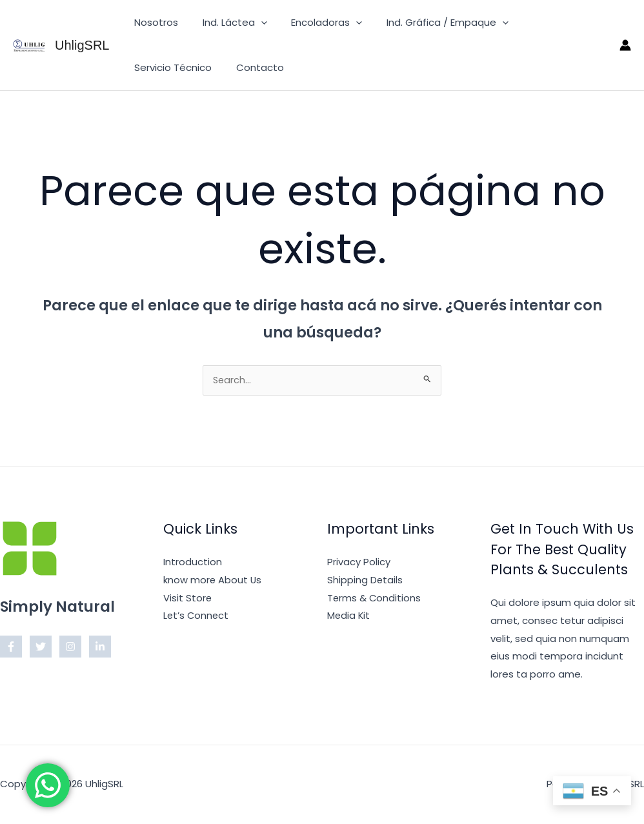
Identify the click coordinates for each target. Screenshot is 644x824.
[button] (253, 23)
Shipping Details (365, 581)
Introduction (193, 563)
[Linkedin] (100, 648)
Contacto (156, 67)
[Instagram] (70, 648)
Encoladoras (314, 23)
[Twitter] (41, 648)
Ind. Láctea (227, 23)
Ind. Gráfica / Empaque (430, 23)
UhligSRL (82, 45)
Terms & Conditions (375, 599)
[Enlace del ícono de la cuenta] (625, 45)
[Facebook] (11, 648)
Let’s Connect (197, 617)
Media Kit (349, 617)
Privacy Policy (359, 563)
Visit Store (188, 599)
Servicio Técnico (549, 22)
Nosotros (154, 22)
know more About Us (213, 581)
